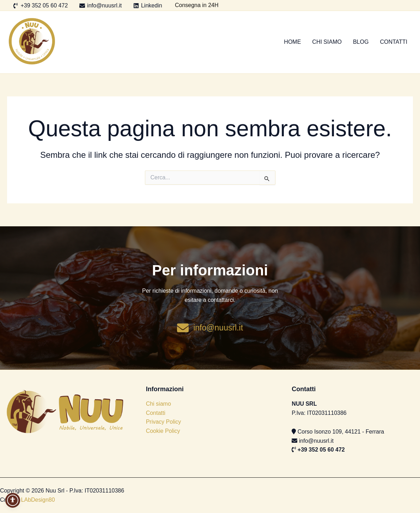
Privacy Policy (164, 422)
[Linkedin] (148, 6)
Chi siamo (327, 42)
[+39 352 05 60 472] (40, 6)
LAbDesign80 (38, 500)
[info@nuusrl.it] (101, 6)
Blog (361, 42)
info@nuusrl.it (316, 441)
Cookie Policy (163, 431)
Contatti (394, 42)
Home (292, 42)
